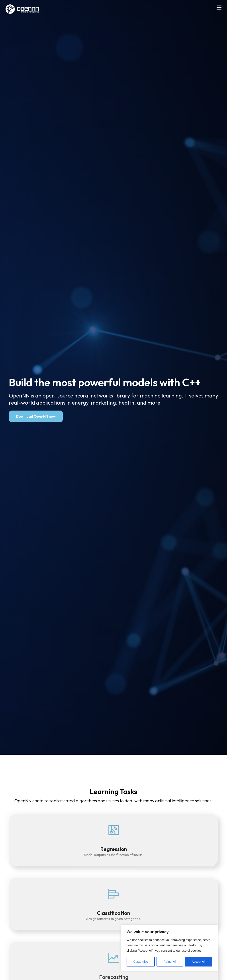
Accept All (199, 962)
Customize (141, 962)
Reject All (170, 962)
